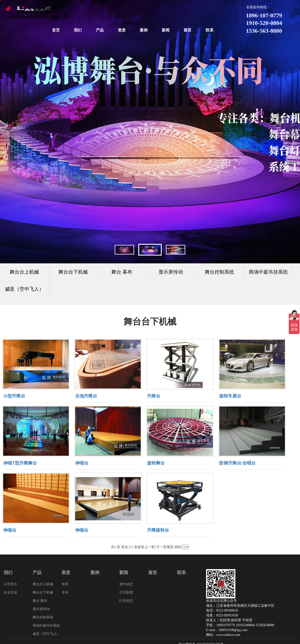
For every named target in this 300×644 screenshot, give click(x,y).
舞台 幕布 (40, 601)
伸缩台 (82, 463)
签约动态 (126, 584)
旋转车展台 (230, 396)
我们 (78, 30)
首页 (56, 30)
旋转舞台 (156, 463)
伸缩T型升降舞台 (20, 463)
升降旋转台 (158, 530)
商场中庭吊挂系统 (46, 626)
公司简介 (10, 584)
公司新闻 (126, 592)
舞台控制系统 (43, 617)
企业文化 (10, 592)
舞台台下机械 (43, 592)
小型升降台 (14, 396)
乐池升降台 (86, 396)
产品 (100, 30)
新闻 (166, 30)
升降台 (154, 396)
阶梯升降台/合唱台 (237, 463)
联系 (210, 30)
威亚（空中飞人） (24, 289)
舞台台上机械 (43, 584)
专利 (65, 592)
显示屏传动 (41, 609)
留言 (188, 30)
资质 (122, 30)
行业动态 (126, 601)
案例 (144, 30)
